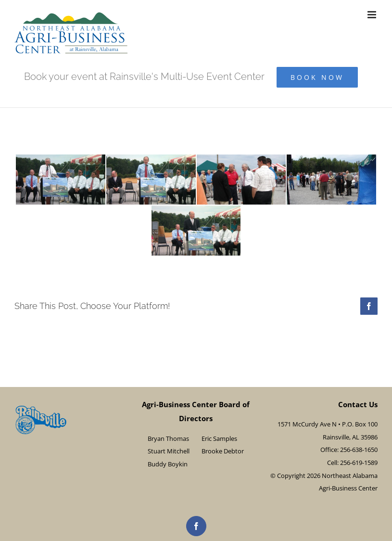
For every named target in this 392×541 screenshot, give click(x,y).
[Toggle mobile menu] (373, 15)
